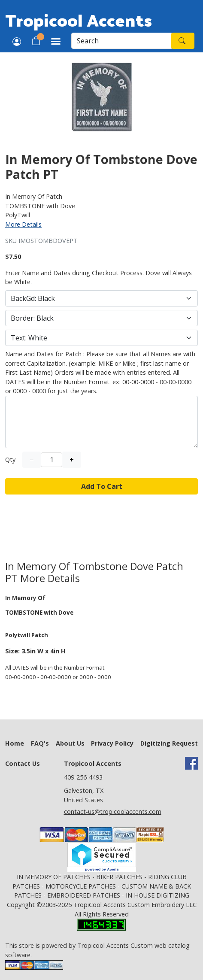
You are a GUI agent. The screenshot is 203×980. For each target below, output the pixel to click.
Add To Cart (102, 486)
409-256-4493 (83, 777)
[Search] (121, 41)
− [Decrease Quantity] (32, 460)
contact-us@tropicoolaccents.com (113, 812)
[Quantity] (52, 460)
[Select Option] (101, 298)
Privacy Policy (112, 743)
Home (15, 743)
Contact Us (23, 763)
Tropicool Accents (79, 20)
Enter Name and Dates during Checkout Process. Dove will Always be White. (98, 278)
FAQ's (40, 743)
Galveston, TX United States (84, 795)
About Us (70, 743)
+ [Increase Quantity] (72, 460)
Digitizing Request (169, 743)
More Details (23, 224)
